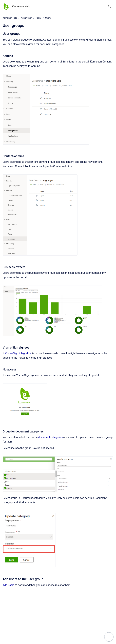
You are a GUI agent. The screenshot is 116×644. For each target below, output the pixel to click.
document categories (50, 437)
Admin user (26, 18)
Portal (38, 18)
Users (48, 18)
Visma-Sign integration (18, 353)
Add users (8, 585)
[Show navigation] (109, 637)
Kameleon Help (21, 7)
